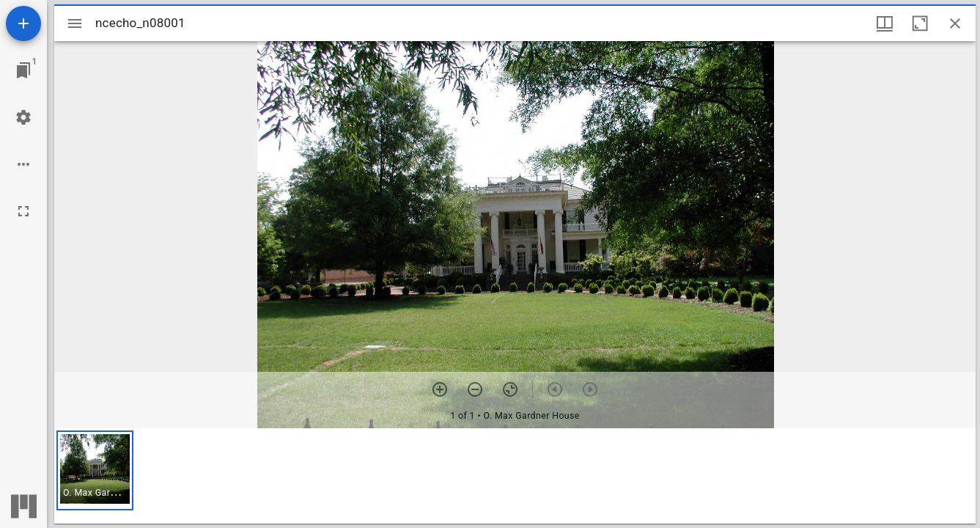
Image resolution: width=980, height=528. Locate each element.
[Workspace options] (23, 164)
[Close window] (955, 23)
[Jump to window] (23, 70)
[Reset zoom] (510, 389)
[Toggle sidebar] (75, 23)
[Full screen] (23, 211)
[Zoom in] (440, 389)
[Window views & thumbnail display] (885, 23)
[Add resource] (23, 23)
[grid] (515, 476)
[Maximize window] (920, 23)
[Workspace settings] (23, 117)
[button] (95, 470)
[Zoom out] (475, 389)
